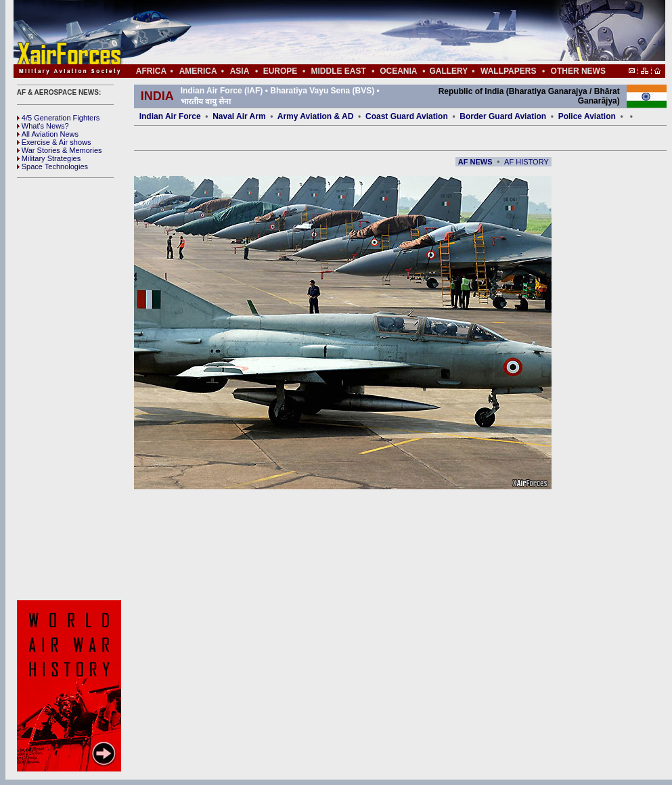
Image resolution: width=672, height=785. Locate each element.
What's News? (43, 126)
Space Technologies (52, 166)
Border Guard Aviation (503, 116)
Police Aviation (587, 116)
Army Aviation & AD (316, 116)
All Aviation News (48, 134)
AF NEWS (475, 162)
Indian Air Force (170, 116)
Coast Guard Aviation (407, 116)
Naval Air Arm (239, 116)
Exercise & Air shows (54, 142)
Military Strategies (49, 158)
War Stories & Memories (60, 150)
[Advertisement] (380, 32)
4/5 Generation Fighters (60, 118)
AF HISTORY (527, 162)
